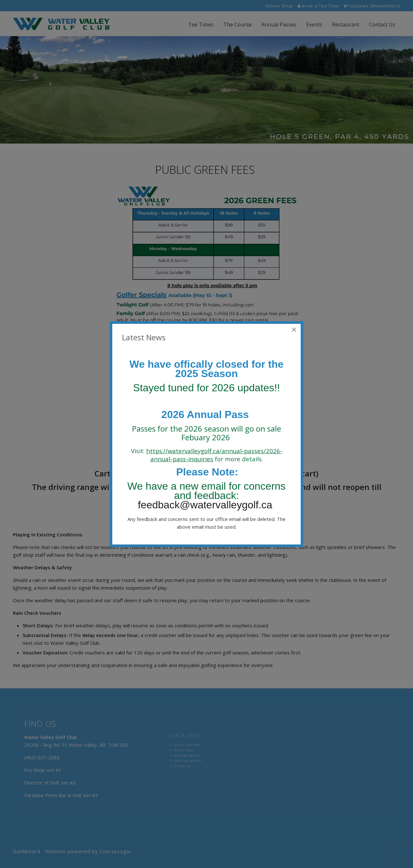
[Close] (294, 330)
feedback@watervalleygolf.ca (206, 505)
